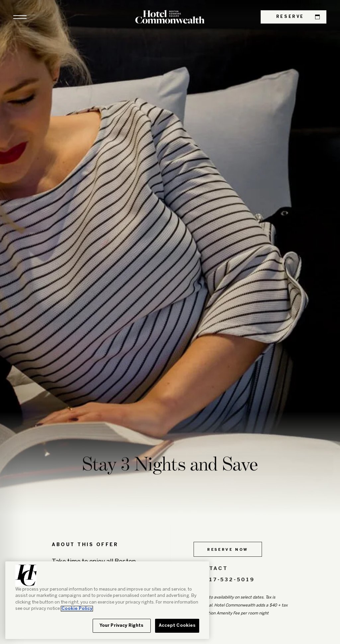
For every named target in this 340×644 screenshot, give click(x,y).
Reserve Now (228, 550)
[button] (20, 17)
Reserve (298, 17)
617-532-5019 (224, 580)
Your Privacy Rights (122, 626)
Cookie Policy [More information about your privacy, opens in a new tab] (77, 609)
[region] (107, 600)
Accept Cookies (177, 626)
